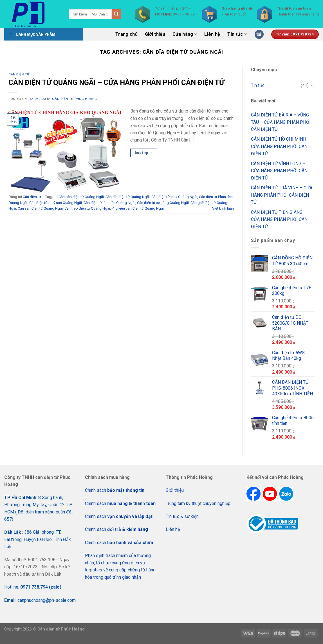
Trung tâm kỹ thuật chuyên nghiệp (198, 503)
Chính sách (115, 490)
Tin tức (237, 34)
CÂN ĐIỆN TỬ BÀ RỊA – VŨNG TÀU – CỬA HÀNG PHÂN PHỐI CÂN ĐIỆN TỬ (281, 122)
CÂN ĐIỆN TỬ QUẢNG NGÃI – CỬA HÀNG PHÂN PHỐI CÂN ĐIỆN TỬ (116, 82)
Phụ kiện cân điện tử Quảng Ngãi (138, 208)
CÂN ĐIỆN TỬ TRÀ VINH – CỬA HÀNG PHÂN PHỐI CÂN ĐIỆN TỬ (282, 195)
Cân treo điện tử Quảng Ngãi (87, 208)
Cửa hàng (185, 34)
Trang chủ (126, 34)
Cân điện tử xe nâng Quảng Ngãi (163, 203)
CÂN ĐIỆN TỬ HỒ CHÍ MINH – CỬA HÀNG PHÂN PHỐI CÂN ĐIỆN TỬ (281, 146)
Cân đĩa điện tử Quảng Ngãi (128, 197)
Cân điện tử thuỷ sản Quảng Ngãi (56, 203)
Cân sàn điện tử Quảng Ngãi (40, 208)
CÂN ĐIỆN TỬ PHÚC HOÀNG (74, 99)
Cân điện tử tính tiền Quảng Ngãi (109, 203)
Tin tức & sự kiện (182, 516)
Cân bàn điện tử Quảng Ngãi (81, 197)
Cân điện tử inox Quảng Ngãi (174, 197)
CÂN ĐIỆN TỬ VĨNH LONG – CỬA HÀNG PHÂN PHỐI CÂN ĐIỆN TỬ (279, 171)
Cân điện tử (19, 74)
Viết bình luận (223, 208)
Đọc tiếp (144, 153)
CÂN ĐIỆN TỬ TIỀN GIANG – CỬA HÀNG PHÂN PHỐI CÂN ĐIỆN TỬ (279, 219)
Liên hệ (212, 34)
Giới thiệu (155, 34)
